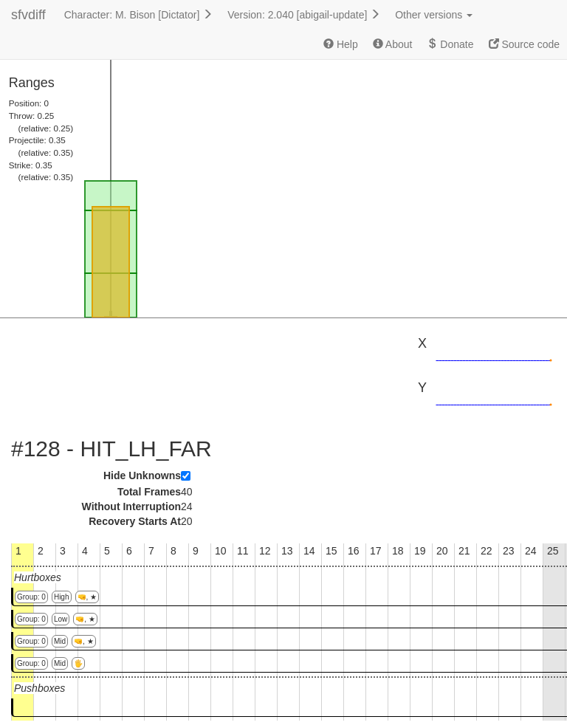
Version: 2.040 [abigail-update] (304, 15)
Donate (450, 44)
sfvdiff (28, 15)
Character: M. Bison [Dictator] (139, 15)
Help (341, 44)
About (393, 44)
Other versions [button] (434, 15)
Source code (525, 44)
